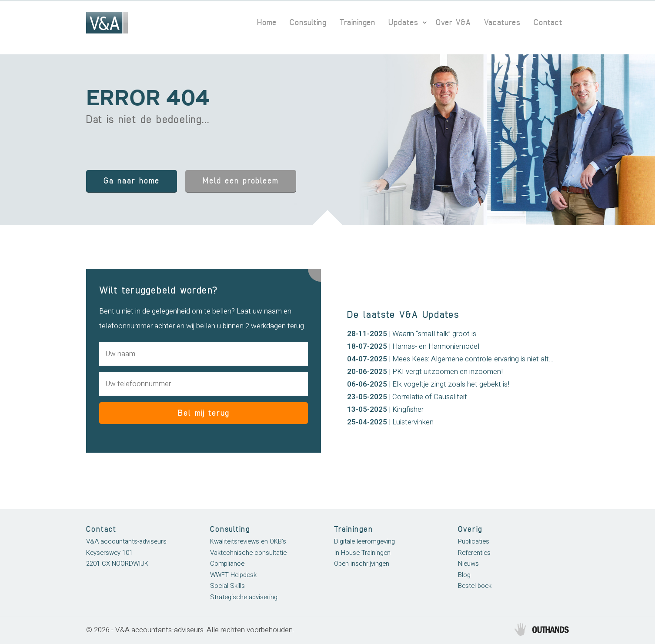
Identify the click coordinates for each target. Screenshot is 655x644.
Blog (464, 575)
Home (267, 23)
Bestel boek (475, 586)
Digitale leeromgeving (364, 541)
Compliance (227, 564)
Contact (548, 23)
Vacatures (502, 23)
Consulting (308, 23)
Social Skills (227, 586)
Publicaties (474, 541)
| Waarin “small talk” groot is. (412, 334)
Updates (403, 23)
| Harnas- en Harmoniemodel (413, 346)
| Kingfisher (385, 409)
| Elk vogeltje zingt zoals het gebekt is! (428, 384)
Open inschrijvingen (362, 564)
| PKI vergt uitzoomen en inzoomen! (425, 372)
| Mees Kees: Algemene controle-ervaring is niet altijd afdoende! (468, 359)
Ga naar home (132, 181)
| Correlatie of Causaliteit (407, 397)
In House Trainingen (362, 553)
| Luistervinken (390, 422)
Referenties (474, 553)
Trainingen (358, 23)
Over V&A (453, 23)
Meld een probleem (241, 181)
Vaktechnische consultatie (248, 553)
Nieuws (468, 564)
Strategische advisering (244, 597)
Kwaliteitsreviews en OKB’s (248, 541)
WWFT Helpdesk (233, 575)
